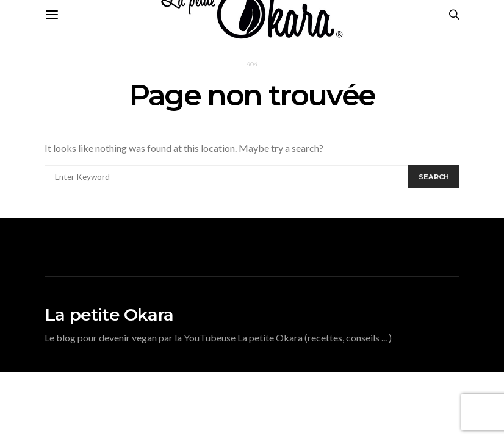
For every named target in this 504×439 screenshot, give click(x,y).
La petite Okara (109, 315)
